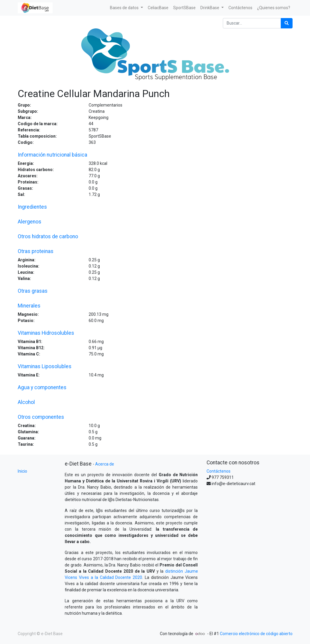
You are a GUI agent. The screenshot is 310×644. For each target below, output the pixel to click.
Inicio (22, 471)
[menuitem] (158, 8)
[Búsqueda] (287, 23)
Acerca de (105, 464)
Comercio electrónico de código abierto (256, 634)
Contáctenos (219, 471)
